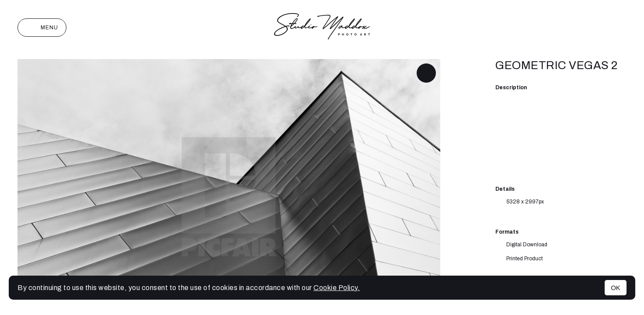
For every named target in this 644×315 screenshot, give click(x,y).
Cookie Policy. (337, 288)
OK (616, 288)
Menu (42, 28)
